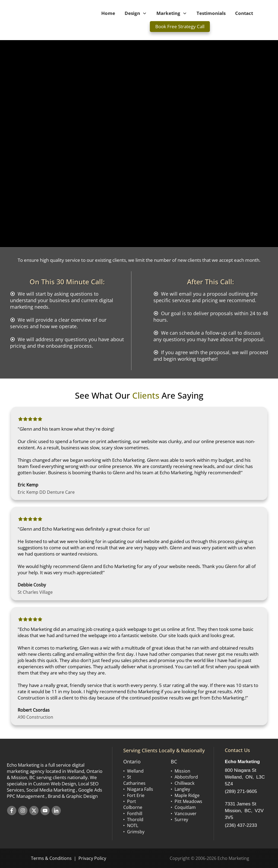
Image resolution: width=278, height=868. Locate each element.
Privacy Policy (92, 858)
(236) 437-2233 (241, 825)
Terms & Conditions (51, 858)
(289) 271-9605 (241, 791)
